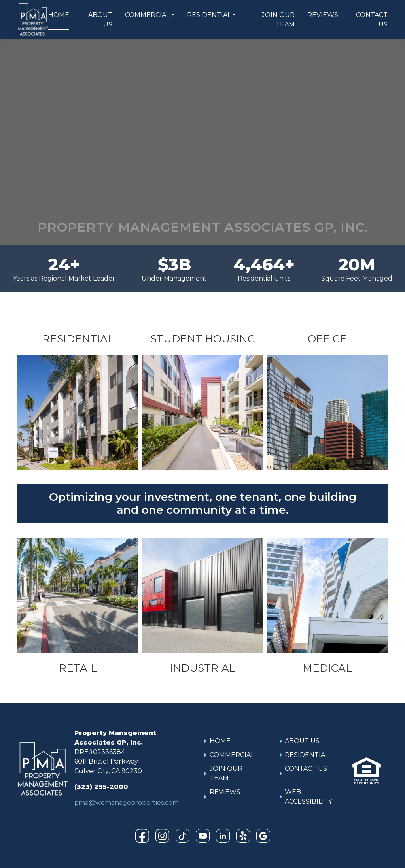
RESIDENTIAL (209, 15)
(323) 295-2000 (101, 787)
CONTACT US (372, 20)
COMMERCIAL (147, 15)
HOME (59, 15)
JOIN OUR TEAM (278, 20)
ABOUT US (100, 20)
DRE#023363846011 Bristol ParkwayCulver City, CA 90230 (108, 761)
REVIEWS (323, 15)
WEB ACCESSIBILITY (308, 797)
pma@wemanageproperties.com (127, 803)
